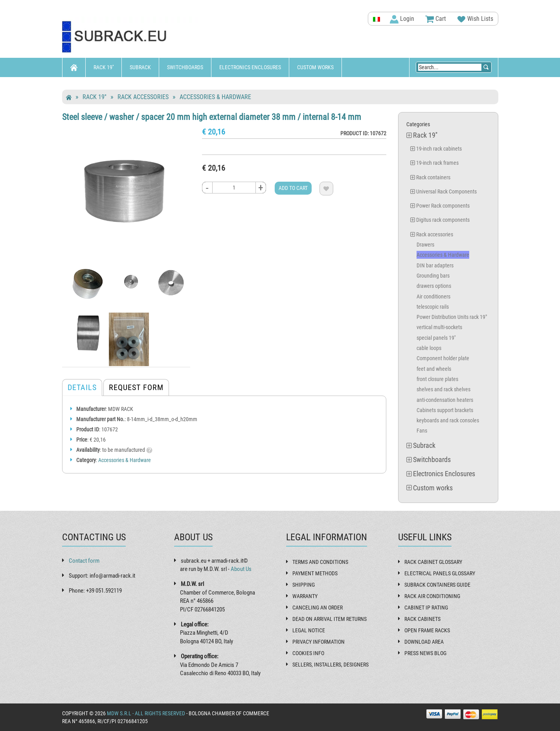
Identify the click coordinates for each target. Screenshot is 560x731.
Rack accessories (143, 97)
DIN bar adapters (435, 265)
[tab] (82, 262)
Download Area (424, 642)
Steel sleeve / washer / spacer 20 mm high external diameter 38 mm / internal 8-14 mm (212, 117)
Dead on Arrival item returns (330, 619)
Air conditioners (433, 296)
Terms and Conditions (320, 562)
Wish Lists (475, 19)
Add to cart (293, 188)
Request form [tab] (136, 387)
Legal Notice (309, 630)
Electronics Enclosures (250, 67)
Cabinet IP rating (426, 608)
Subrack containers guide (437, 585)
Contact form (84, 561)
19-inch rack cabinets (439, 149)
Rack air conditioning (432, 596)
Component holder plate (443, 358)
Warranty (305, 596)
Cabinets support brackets (445, 410)
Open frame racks (427, 630)
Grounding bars (433, 276)
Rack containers (433, 177)
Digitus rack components (443, 220)
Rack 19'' (104, 67)
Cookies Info (308, 653)
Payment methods (315, 573)
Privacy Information (319, 642)
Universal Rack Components (446, 191)
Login (402, 19)
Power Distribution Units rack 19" (452, 317)
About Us (241, 569)
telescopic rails (433, 307)
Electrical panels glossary (440, 573)
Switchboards (185, 67)
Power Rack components (443, 206)
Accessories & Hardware (215, 97)
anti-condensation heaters (445, 400)
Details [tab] (82, 387)
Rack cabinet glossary (433, 562)
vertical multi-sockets (439, 327)
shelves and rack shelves (443, 389)
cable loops (429, 348)
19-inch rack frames (437, 163)
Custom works (315, 67)
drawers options (434, 286)
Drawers (425, 245)
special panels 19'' (436, 338)
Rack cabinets (422, 619)
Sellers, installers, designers (330, 665)
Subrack (140, 67)
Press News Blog (425, 653)
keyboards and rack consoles (448, 420)
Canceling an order (318, 608)
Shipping (304, 585)
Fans (422, 431)
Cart (436, 19)
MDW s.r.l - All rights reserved (146, 713)
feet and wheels (434, 369)
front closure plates (437, 379)
